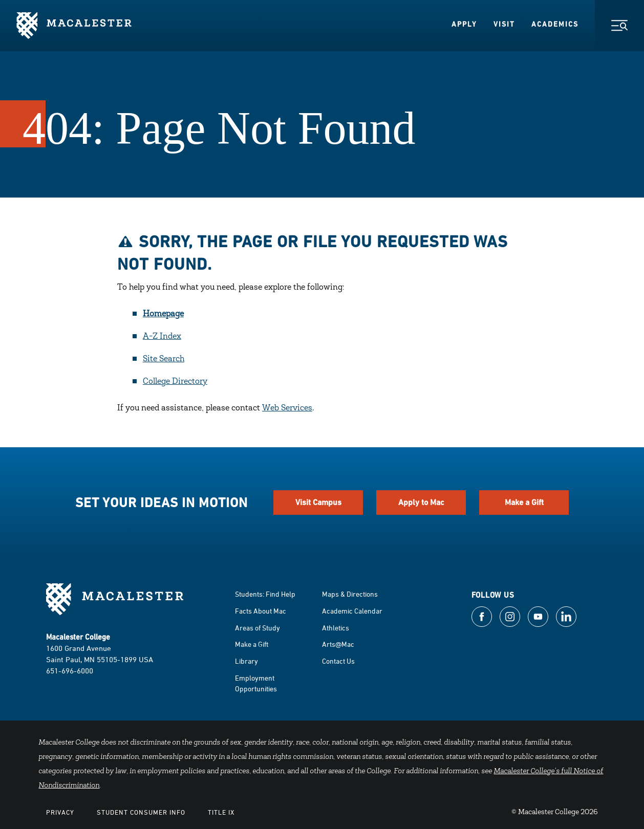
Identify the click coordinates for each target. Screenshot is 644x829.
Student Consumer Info (141, 812)
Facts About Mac (261, 611)
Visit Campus (318, 502)
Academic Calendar (352, 611)
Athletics (336, 628)
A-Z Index (162, 337)
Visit (504, 24)
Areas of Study (257, 628)
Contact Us (338, 661)
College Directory (175, 382)
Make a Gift (524, 502)
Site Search (164, 359)
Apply (464, 24)
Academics (555, 24)
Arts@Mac (338, 644)
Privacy (60, 812)
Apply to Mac (421, 502)
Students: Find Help (265, 594)
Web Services (287, 408)
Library (246, 661)
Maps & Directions (350, 594)
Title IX (221, 812)
